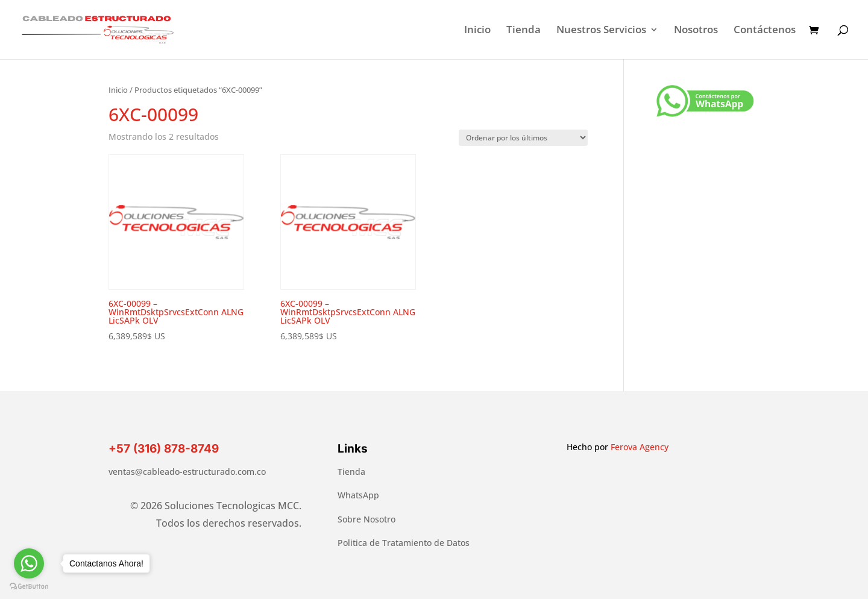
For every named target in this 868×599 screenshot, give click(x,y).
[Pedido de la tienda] (523, 138)
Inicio (477, 31)
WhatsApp (358, 495)
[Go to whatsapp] (29, 563)
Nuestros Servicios (601, 31)
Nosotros (696, 31)
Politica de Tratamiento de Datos (404, 543)
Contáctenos (765, 31)
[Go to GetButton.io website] (29, 587)
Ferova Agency (640, 447)
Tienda (524, 31)
